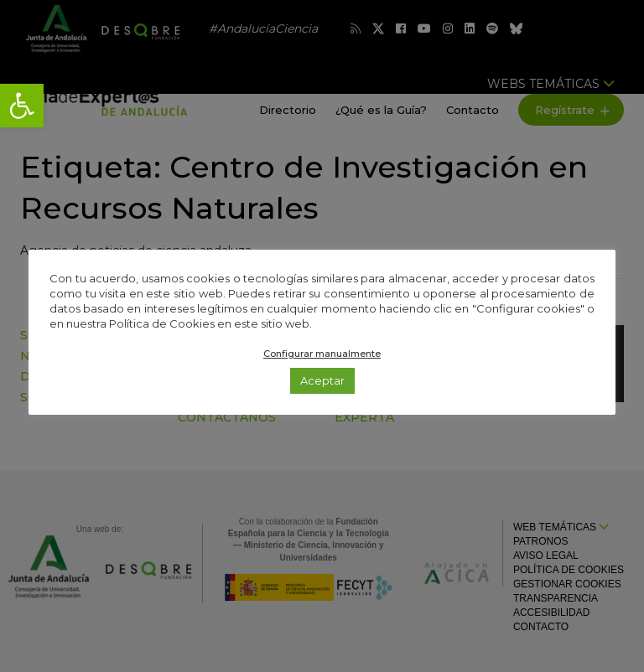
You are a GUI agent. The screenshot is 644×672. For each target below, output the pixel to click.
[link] (22, 106)
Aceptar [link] (322, 380)
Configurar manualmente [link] (322, 354)
